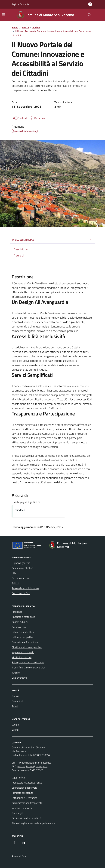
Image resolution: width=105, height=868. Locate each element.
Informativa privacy (22, 808)
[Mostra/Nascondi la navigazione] (4, 15)
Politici (15, 583)
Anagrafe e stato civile (23, 617)
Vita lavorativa (19, 678)
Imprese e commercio (23, 652)
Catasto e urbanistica (23, 632)
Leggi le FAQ (18, 777)
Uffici (14, 573)
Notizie (15, 696)
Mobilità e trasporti (22, 657)
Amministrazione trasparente (27, 803)
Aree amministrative (22, 568)
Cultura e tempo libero (23, 637)
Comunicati (18, 701)
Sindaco (20, 510)
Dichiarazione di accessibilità (26, 818)
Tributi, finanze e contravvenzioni (29, 667)
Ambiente (17, 612)
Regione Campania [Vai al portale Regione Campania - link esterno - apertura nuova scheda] (20, 4)
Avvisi (15, 706)
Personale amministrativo (25, 588)
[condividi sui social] (20, 118)
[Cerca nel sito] (90, 15)
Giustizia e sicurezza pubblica (27, 647)
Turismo (16, 673)
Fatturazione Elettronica (24, 798)
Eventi (15, 730)
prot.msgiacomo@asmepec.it (32, 766)
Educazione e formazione (25, 642)
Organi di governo (21, 563)
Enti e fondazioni (20, 578)
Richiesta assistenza (22, 793)
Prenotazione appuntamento (27, 783)
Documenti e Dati (21, 593)
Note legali (17, 813)
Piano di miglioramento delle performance (34, 823)
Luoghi (15, 725)
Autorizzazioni (19, 627)
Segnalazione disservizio (24, 788)
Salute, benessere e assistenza (28, 662)
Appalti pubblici (20, 622)
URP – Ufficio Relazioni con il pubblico (31, 763)
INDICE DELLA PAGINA (52, 240)
